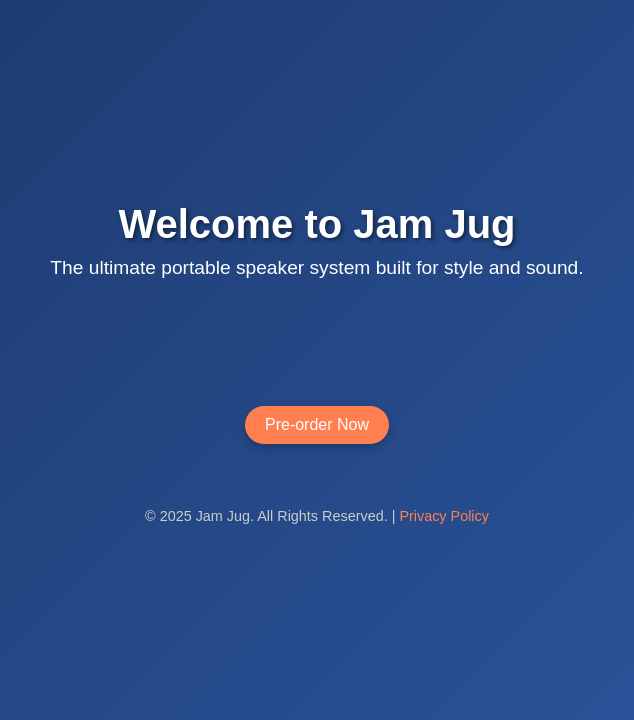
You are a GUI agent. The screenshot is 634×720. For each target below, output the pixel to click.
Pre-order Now (317, 424)
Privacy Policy (444, 516)
